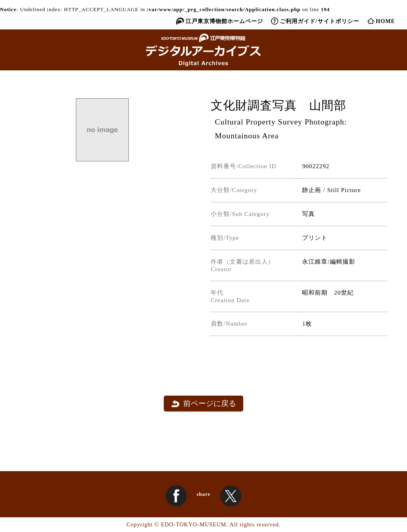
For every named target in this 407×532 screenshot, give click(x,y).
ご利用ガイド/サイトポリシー (320, 21)
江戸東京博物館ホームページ (224, 21)
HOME (386, 21)
